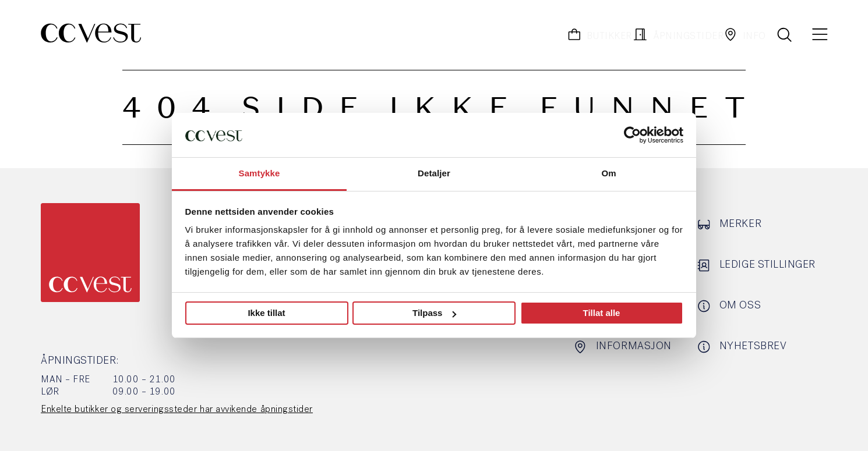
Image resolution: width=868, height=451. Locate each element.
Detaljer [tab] (434, 173)
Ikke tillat (266, 313)
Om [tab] (608, 173)
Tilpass (434, 313)
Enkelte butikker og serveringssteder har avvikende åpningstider (177, 410)
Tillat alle (602, 313)
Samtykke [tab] (260, 173)
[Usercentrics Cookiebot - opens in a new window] (632, 135)
